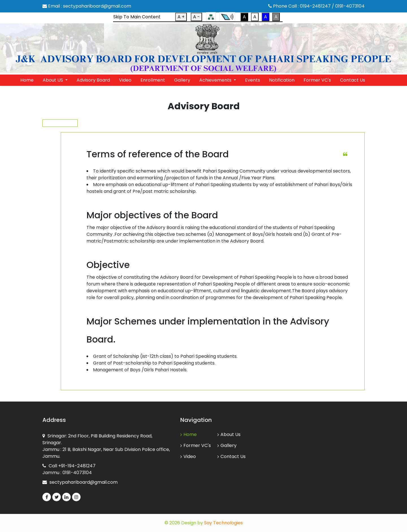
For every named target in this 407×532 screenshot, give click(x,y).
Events (253, 80)
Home (27, 80)
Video (125, 80)
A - (196, 17)
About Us (229, 434)
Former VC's (317, 80)
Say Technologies (223, 523)
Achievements (216, 80)
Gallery (182, 80)
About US (53, 80)
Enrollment (153, 80)
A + (181, 17)
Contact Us (353, 80)
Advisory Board (93, 80)
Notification (282, 80)
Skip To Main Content (137, 17)
